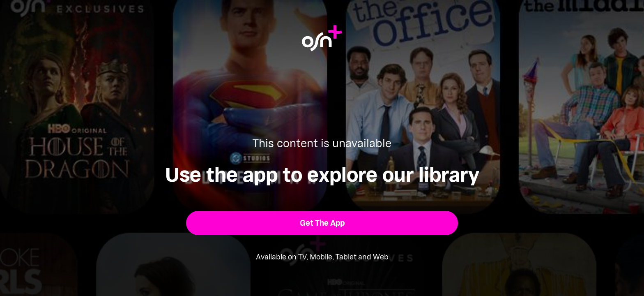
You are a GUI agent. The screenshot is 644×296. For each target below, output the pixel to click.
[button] (322, 223)
